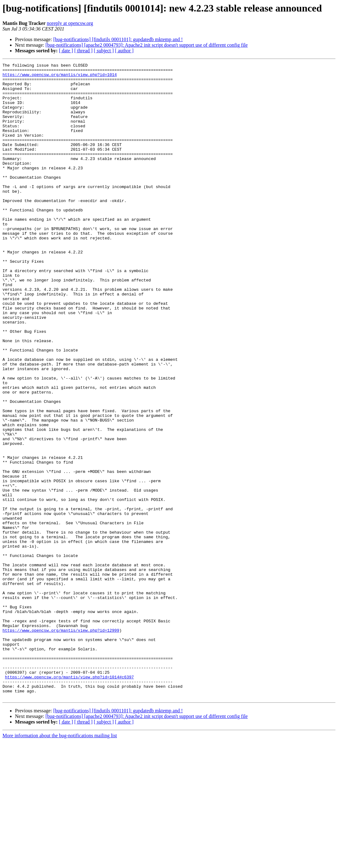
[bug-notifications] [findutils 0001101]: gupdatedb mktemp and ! (118, 39)
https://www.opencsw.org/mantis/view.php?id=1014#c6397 (69, 800)
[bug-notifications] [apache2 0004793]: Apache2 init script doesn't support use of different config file (147, 45)
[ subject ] (104, 51)
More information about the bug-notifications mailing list (60, 863)
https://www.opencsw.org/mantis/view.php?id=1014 (60, 77)
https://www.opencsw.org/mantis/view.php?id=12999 (61, 744)
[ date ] (66, 51)
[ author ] (124, 51)
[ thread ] (83, 51)
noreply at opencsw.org (70, 23)
